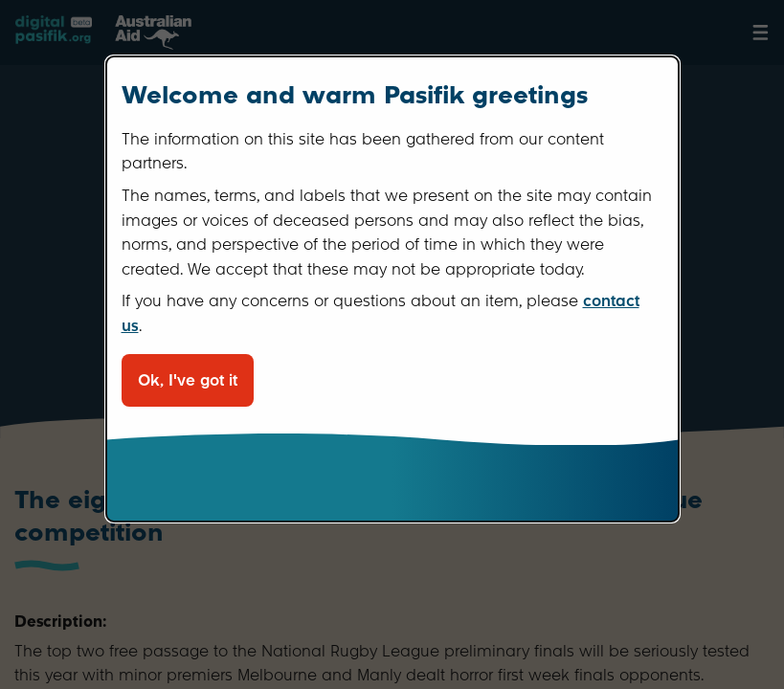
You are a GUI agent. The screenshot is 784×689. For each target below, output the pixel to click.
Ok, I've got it (188, 380)
